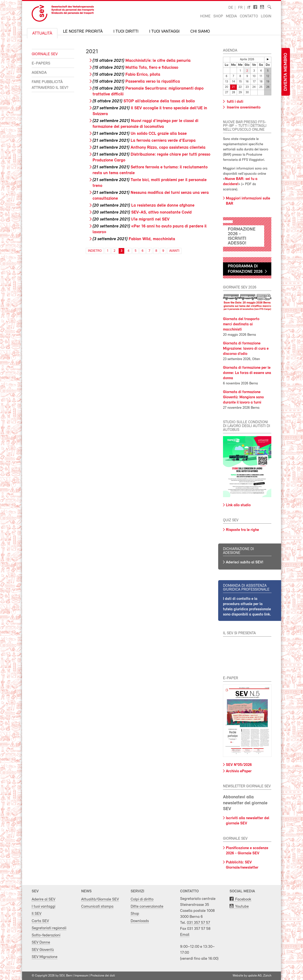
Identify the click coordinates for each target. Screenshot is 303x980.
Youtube (242, 907)
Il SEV (37, 914)
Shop (218, 16)
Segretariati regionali (49, 928)
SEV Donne (41, 942)
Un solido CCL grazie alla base (140, 134)
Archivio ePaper (239, 771)
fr (240, 8)
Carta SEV (40, 921)
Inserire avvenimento (243, 108)
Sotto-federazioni (46, 935)
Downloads (140, 921)
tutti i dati (235, 102)
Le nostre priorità (83, 32)
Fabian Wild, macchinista (134, 239)
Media (231, 16)
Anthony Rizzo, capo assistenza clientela (149, 148)
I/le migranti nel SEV (131, 219)
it (249, 8)
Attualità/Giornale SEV (100, 899)
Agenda (39, 73)
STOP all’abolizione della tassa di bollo (144, 101)
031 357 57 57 (198, 923)
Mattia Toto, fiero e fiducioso (135, 68)
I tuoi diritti (126, 32)
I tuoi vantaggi (164, 32)
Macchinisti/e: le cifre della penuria (142, 61)
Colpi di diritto (142, 899)
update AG (255, 976)
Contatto (249, 16)
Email (185, 935)
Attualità (42, 34)
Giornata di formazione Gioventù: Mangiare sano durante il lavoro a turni (243, 397)
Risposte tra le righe (242, 530)
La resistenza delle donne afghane (143, 206)
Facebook (243, 899)
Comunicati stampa (97, 907)
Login (266, 16)
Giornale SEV (45, 54)
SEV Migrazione (45, 957)
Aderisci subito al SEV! (245, 562)
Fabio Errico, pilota (126, 75)
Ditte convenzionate (147, 907)
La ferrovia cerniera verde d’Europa (144, 141)
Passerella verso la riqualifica (136, 82)
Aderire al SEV (43, 899)
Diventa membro (286, 72)
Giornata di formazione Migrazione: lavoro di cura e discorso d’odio (246, 349)
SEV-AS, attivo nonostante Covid (142, 212)
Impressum (81, 976)
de (231, 8)
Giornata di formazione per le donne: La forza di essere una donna (247, 373)
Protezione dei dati (103, 976)
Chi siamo (200, 32)
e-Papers (41, 63)
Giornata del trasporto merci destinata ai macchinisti (241, 324)
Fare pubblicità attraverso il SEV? (50, 85)
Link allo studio (238, 505)
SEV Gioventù (43, 950)
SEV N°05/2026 (239, 765)
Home (205, 16)
